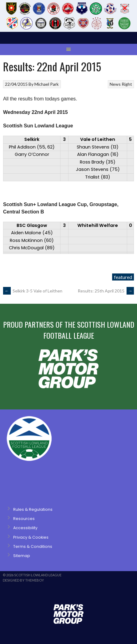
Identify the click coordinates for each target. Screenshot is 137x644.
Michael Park (47, 84)
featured (123, 277)
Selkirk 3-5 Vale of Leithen (33, 291)
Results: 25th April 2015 (106, 291)
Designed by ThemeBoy (23, 580)
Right (127, 84)
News (115, 84)
